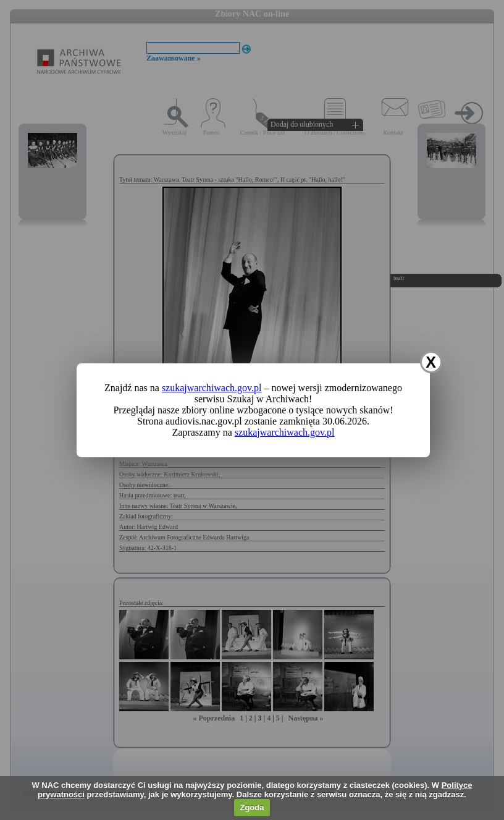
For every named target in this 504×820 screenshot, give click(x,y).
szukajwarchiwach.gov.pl (212, 388)
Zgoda (252, 807)
